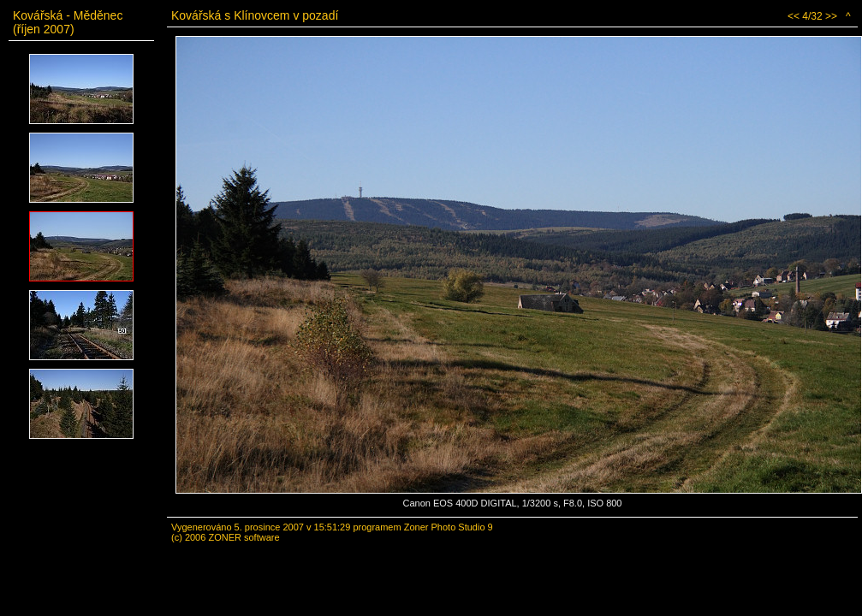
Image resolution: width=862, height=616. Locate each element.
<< (794, 16)
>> (831, 16)
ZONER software (244, 537)
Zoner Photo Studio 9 (449, 527)
